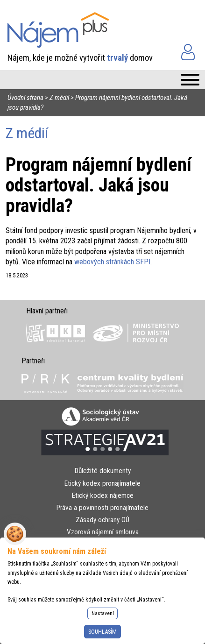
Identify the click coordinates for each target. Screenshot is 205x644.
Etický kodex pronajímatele (102, 483)
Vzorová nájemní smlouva (103, 532)
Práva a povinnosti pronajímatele (102, 508)
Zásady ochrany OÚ (102, 520)
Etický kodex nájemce (103, 495)
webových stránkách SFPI (112, 262)
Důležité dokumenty (103, 471)
